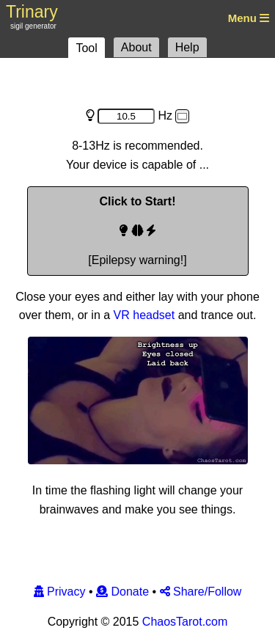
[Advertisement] (138, 82)
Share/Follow (201, 592)
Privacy (60, 592)
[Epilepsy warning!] (137, 231)
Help (187, 47)
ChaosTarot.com (185, 622)
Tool (86, 48)
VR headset (144, 315)
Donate (122, 592)
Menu (247, 18)
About (136, 47)
